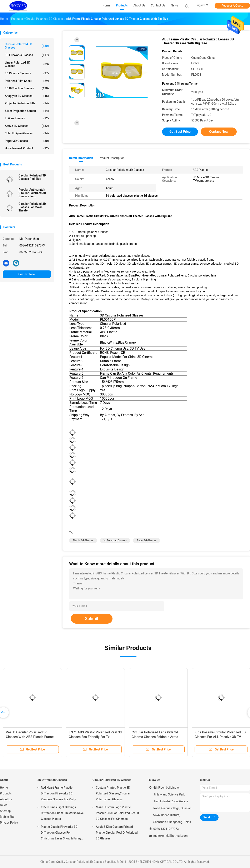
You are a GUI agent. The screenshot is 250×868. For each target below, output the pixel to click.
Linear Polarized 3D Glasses (27, 64)
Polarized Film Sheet (27, 81)
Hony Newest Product (27, 148)
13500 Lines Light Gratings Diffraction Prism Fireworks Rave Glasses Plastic (62, 813)
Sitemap (5, 811)
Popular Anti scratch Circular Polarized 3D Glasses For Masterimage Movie (32, 193)
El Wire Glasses (27, 118)
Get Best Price (180, 132)
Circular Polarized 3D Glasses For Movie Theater (32, 207)
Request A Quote (232, 6)
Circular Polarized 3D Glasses (27, 46)
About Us (6, 799)
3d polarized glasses (115, 540)
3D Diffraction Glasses (27, 88)
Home (4, 788)
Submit (92, 619)
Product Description (112, 158)
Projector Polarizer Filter (27, 103)
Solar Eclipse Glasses (27, 133)
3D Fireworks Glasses (27, 55)
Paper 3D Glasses (27, 141)
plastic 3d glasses (83, 540)
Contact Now (27, 274)
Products (6, 793)
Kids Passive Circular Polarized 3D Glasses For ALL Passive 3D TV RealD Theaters (220, 737)
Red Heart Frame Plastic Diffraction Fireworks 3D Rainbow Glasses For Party (58, 793)
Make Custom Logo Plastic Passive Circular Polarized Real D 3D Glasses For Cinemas (117, 813)
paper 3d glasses (146, 540)
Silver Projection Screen (27, 111)
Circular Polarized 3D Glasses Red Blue (32, 177)
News (4, 805)
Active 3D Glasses (27, 126)
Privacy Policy (9, 823)
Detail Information (81, 158)
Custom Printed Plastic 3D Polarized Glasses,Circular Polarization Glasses (113, 793)
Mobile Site (7, 817)
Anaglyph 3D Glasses (27, 96)
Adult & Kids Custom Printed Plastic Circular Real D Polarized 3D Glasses (117, 833)
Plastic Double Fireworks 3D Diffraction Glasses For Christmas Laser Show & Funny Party (61, 833)
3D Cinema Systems (27, 73)
